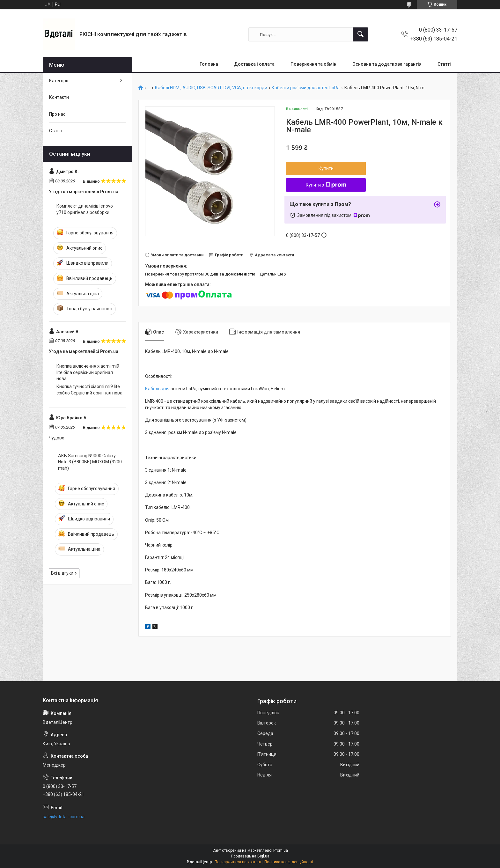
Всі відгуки (62, 573)
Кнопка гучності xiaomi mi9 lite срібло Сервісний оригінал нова (89, 390)
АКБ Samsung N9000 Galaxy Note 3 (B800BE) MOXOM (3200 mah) (90, 462)
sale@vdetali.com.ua (64, 817)
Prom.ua (281, 850)
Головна (209, 64)
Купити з (326, 185)
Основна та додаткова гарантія (387, 64)
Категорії (59, 81)
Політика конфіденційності (289, 862)
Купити (326, 168)
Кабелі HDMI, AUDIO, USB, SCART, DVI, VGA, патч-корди (211, 88)
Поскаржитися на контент (238, 862)
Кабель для (157, 389)
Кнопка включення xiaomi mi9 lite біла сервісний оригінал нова (88, 372)
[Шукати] (360, 34)
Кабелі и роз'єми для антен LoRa (306, 88)
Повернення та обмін (313, 64)
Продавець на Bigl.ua (250, 856)
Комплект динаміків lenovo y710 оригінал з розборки (85, 209)
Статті (444, 64)
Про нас (57, 114)
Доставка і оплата (254, 64)
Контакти (59, 97)
